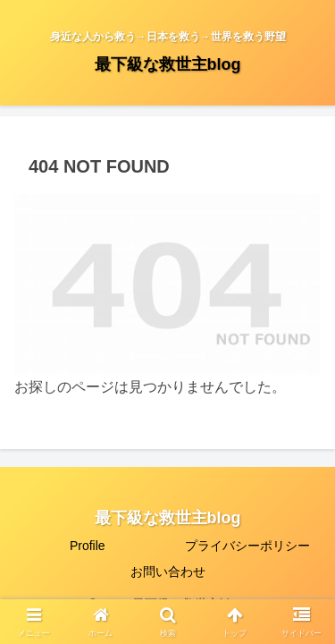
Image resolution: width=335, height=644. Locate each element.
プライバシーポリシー (247, 546)
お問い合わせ (168, 572)
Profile (88, 546)
